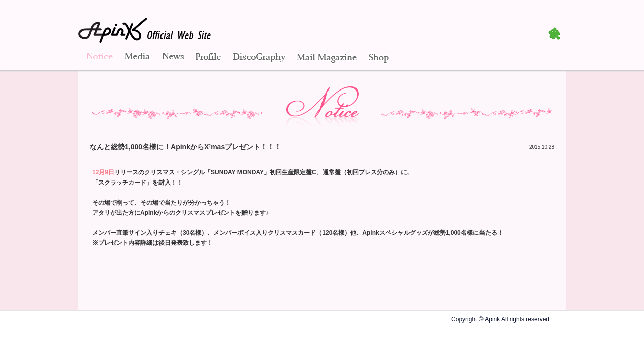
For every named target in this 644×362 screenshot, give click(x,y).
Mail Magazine (327, 58)
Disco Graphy (259, 58)
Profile (208, 58)
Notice (99, 58)
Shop (379, 58)
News (173, 58)
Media (137, 58)
